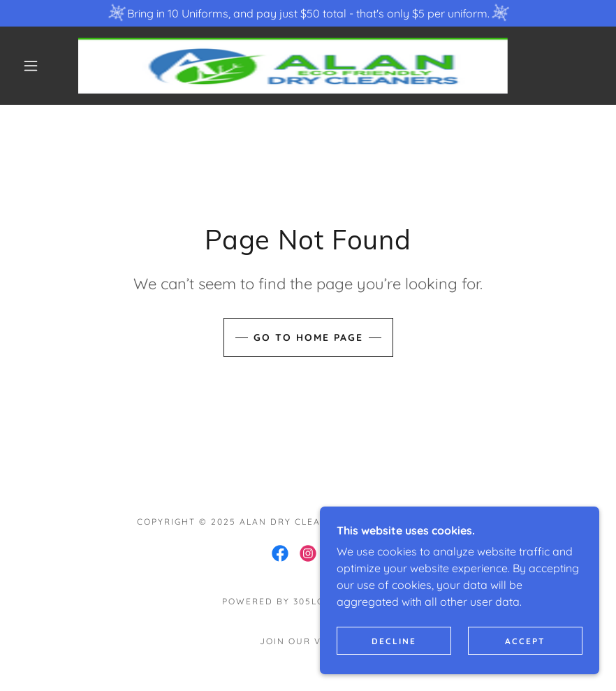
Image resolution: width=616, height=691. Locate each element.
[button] (31, 66)
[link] (293, 66)
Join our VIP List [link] (308, 641)
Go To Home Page (308, 337)
